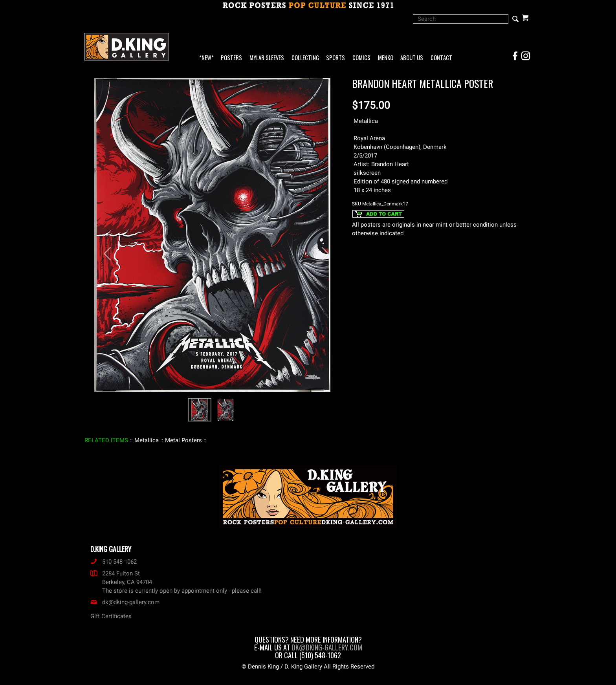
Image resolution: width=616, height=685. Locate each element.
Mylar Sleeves (267, 58)
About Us (412, 58)
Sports (335, 58)
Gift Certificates (111, 616)
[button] (104, 250)
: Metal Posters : (183, 440)
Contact (441, 58)
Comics (361, 58)
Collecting (305, 58)
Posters (231, 58)
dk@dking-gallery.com (125, 602)
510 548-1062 (114, 562)
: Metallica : (147, 440)
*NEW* (206, 58)
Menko (386, 58)
